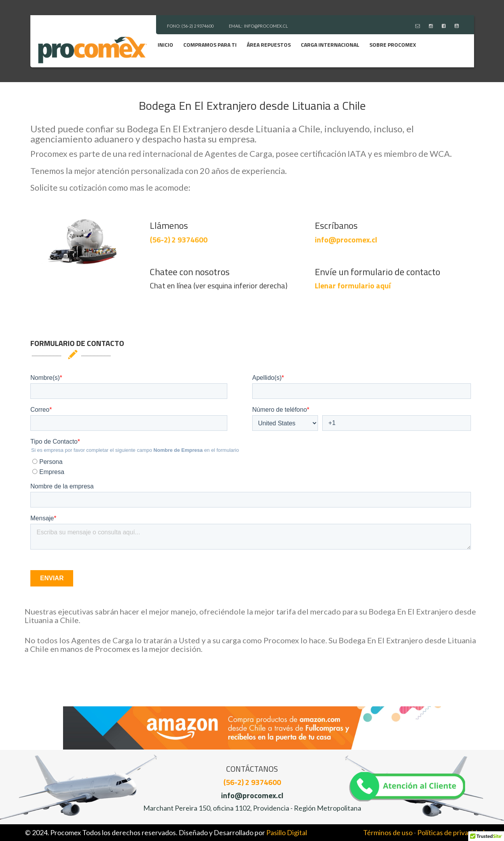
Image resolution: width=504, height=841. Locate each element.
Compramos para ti (210, 45)
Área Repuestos (269, 45)
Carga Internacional (330, 45)
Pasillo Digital (287, 832)
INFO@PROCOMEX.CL (266, 26)
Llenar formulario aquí (353, 285)
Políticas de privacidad (451, 832)
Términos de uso (388, 832)
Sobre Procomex (393, 45)
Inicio (165, 45)
